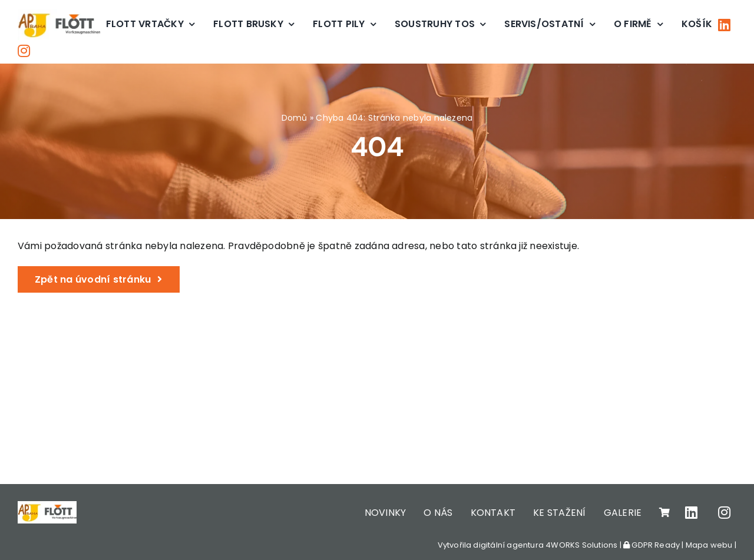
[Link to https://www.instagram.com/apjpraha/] (24, 51)
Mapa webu (709, 545)
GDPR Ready (652, 545)
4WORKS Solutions (581, 545)
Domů (295, 118)
